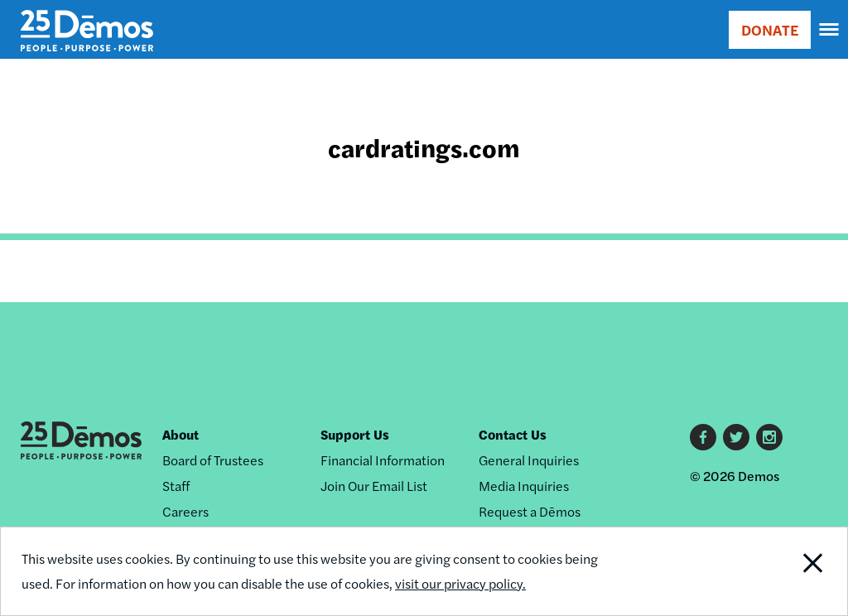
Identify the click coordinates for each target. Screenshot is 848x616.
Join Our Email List (374, 486)
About (181, 434)
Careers (185, 511)
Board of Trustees (213, 460)
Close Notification (768, 571)
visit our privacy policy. (460, 583)
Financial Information (383, 460)
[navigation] (830, 30)
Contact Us (513, 434)
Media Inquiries (524, 486)
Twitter (736, 437)
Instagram (769, 437)
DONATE (770, 29)
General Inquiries (529, 460)
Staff (176, 486)
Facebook (703, 437)
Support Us (355, 434)
